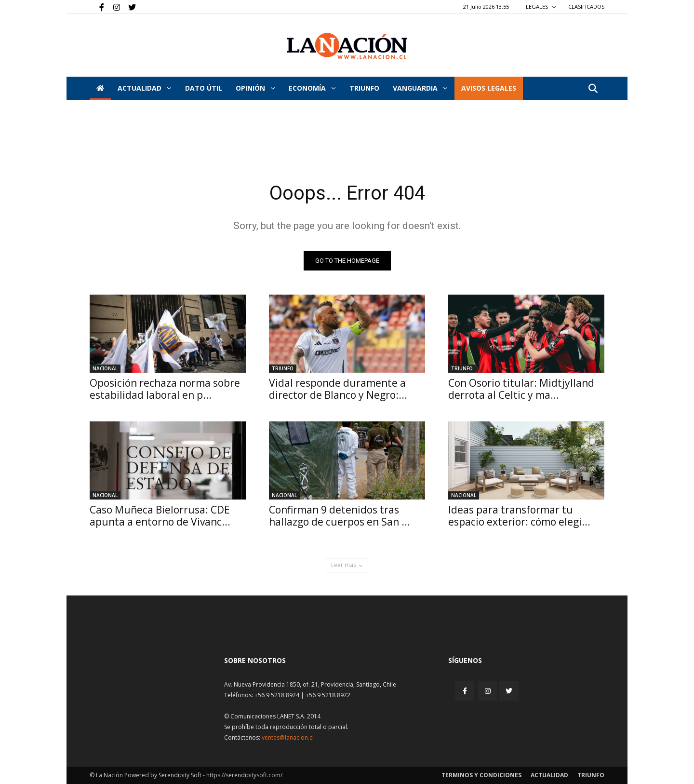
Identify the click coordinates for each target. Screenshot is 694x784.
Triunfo (364, 88)
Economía (312, 88)
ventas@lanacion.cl (288, 737)
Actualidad (144, 88)
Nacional (105, 368)
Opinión (255, 88)
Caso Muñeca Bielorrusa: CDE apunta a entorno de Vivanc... (160, 516)
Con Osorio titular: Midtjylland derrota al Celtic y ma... (521, 389)
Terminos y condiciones (481, 775)
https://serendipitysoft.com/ (244, 775)
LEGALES (541, 7)
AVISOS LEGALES (489, 88)
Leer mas (347, 565)
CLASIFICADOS (586, 7)
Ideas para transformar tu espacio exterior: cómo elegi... (519, 516)
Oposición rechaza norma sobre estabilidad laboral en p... (165, 389)
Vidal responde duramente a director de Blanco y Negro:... (338, 389)
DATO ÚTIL (204, 88)
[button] (593, 89)
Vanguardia (420, 88)
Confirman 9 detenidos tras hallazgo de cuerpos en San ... (340, 516)
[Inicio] (100, 88)
